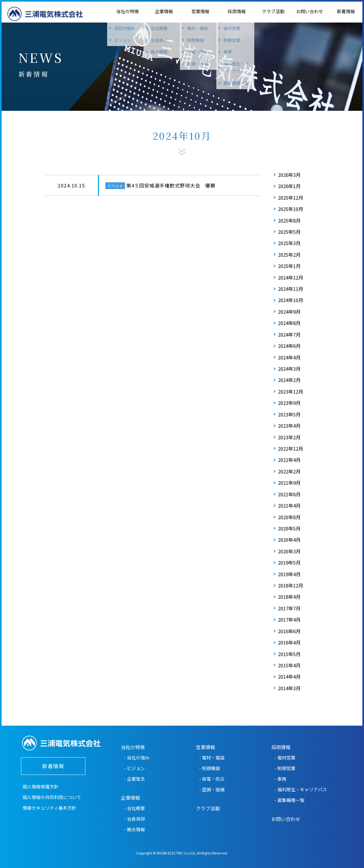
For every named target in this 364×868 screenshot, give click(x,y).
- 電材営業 (285, 758)
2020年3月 (289, 551)
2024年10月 (291, 300)
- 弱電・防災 (212, 779)
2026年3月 (289, 175)
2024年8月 (289, 323)
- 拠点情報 (134, 829)
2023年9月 (289, 403)
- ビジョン (134, 768)
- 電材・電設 (212, 758)
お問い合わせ (310, 11)
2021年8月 (289, 494)
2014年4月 (289, 677)
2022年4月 (289, 460)
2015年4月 (289, 665)
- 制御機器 (210, 768)
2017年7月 (289, 608)
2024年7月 (289, 334)
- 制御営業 (285, 768)
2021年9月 (289, 483)
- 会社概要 (134, 808)
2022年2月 (289, 471)
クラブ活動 (273, 11)
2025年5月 (289, 232)
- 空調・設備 (212, 789)
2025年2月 (289, 255)
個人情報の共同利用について (52, 797)
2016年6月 (289, 631)
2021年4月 (289, 506)
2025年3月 (289, 243)
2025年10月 (291, 209)
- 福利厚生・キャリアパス (301, 789)
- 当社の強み (137, 758)
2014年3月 (289, 688)
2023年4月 (289, 426)
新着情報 (346, 11)
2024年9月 (289, 312)
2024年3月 (289, 369)
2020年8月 (289, 517)
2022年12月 (291, 448)
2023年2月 (289, 437)
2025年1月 (289, 266)
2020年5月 (289, 528)
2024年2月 (289, 380)
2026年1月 (289, 186)
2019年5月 (289, 563)
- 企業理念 (134, 779)
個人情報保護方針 (41, 787)
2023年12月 (291, 391)
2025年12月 (291, 198)
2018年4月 (289, 597)
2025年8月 (289, 220)
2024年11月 (291, 289)
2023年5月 (289, 414)
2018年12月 (291, 585)
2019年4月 (289, 574)
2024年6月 (289, 346)
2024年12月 (291, 277)
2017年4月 (289, 620)
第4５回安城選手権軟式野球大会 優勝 (171, 185)
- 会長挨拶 (134, 819)
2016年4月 (289, 642)
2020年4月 (289, 540)
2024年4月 (289, 357)
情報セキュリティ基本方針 (49, 808)
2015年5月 (289, 654)
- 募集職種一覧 (289, 800)
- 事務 (280, 779)
